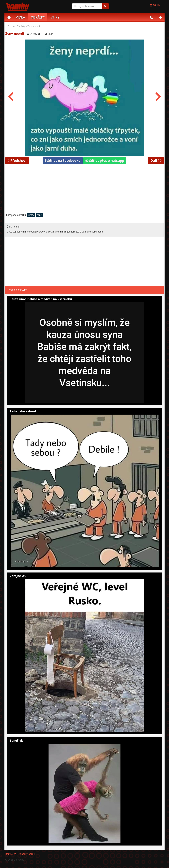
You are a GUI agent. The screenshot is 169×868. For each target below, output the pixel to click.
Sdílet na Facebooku (63, 160)
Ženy (39, 215)
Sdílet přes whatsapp (105, 160)
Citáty (31, 215)
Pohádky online (27, 854)
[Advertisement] (84, 189)
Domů (11, 26)
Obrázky (21, 26)
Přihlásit (156, 5)
